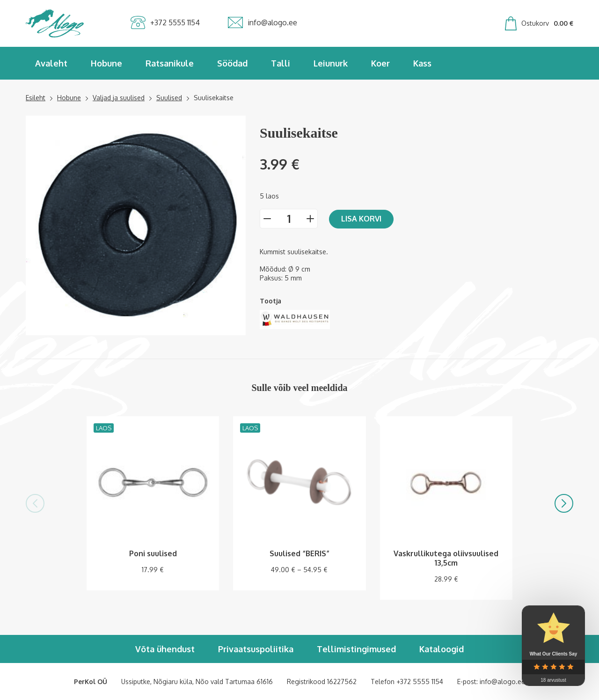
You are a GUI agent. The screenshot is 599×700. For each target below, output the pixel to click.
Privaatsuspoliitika (256, 649)
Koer (380, 63)
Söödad (232, 63)
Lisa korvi (361, 219)
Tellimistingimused (356, 649)
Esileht (36, 98)
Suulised (169, 98)
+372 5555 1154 (420, 682)
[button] (35, 503)
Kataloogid (442, 649)
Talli (281, 63)
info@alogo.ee (502, 682)
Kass (422, 63)
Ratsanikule (170, 63)
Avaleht (51, 63)
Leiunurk (331, 63)
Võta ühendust (165, 649)
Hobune (106, 63)
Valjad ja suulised (119, 98)
